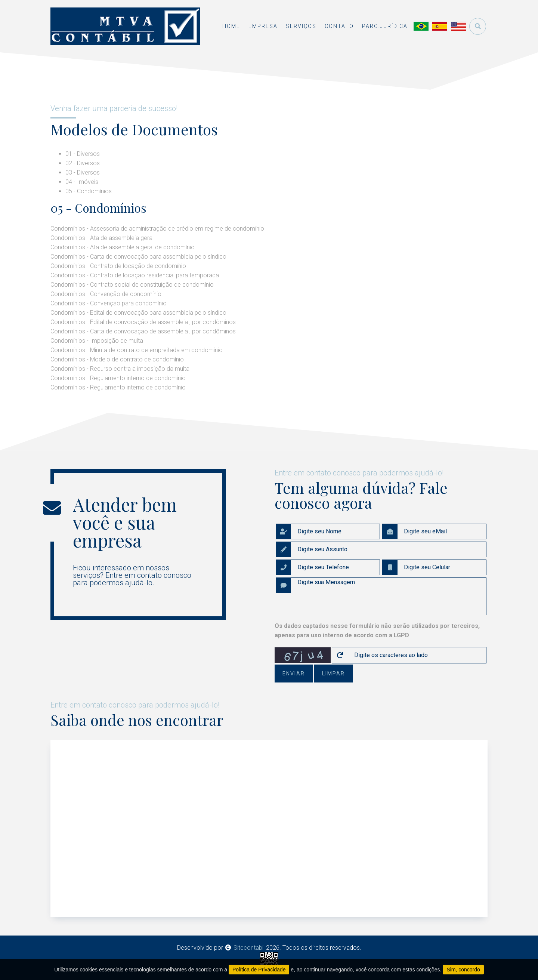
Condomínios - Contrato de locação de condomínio (118, 266)
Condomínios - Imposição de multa (97, 341)
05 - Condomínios (89, 191)
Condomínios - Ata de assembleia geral (102, 238)
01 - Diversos (83, 154)
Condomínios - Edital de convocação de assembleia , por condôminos (143, 322)
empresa (263, 26)
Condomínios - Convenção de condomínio (106, 294)
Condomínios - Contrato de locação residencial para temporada (135, 275)
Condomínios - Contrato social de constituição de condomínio (132, 285)
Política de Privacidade (259, 970)
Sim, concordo (463, 970)
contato (339, 26)
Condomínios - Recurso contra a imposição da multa (120, 369)
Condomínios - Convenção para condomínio (109, 303)
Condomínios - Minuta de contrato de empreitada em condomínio (137, 350)
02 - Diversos (83, 163)
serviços (301, 26)
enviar (294, 674)
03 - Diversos (83, 172)
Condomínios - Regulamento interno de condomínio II (121, 387)
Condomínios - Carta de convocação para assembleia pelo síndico (138, 257)
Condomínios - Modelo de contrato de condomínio (117, 359)
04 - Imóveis (82, 182)
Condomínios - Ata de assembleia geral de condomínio (123, 247)
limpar (333, 674)
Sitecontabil (249, 948)
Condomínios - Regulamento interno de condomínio (118, 378)
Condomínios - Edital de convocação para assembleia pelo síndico (138, 313)
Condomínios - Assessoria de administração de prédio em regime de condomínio (157, 229)
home (231, 26)
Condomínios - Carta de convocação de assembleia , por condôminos (143, 331)
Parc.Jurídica (385, 26)
